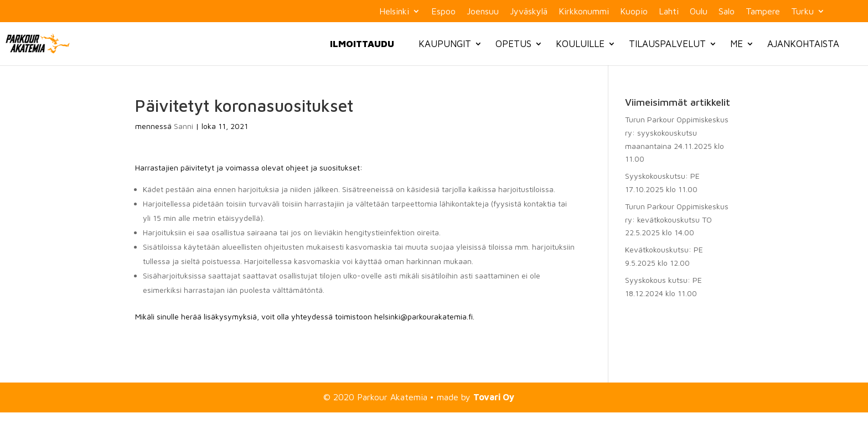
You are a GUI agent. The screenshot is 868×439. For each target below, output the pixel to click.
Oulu (699, 11)
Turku (802, 11)
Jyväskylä (529, 11)
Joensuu (483, 11)
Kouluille (580, 44)
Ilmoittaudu (362, 44)
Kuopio (634, 11)
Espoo (443, 11)
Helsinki (394, 11)
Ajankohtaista (803, 44)
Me (737, 44)
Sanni (184, 126)
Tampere (763, 11)
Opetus (513, 44)
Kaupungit (445, 44)
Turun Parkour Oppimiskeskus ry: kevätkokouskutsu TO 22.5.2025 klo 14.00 (677, 219)
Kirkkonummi (584, 11)
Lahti (669, 11)
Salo (727, 11)
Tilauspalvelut (667, 44)
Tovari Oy (494, 397)
